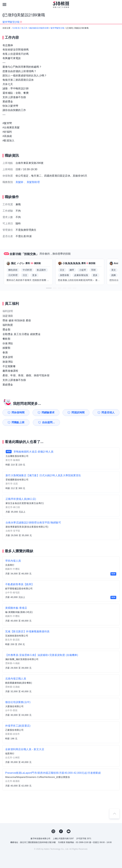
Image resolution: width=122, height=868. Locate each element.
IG (53, 831)
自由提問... (48, 422)
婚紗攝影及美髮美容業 (39, 28)
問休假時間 (18, 413)
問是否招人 (108, 413)
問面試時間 (78, 413)
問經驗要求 (48, 413)
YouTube (69, 831)
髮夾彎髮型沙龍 (58, 28)
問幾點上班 (18, 422)
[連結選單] (4, 4)
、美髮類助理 (32, 182)
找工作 (24, 28)
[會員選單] (118, 4)
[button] (49, 288)
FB (61, 831)
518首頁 (16, 28)
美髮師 (19, 182)
